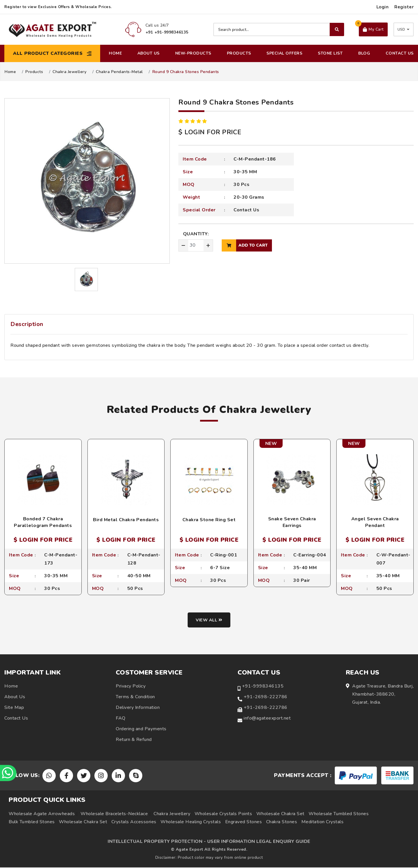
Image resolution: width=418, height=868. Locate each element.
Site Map (14, 708)
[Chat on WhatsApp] (9, 772)
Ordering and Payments (141, 729)
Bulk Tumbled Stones (32, 822)
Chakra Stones (282, 822)
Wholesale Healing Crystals (191, 822)
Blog (364, 53)
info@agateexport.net (267, 719)
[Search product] (279, 29)
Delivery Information (138, 708)
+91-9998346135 (263, 687)
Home (115, 53)
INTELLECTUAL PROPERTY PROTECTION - (157, 842)
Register (404, 7)
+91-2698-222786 (266, 697)
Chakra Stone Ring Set (209, 520)
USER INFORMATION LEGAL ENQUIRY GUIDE (259, 842)
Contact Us (400, 53)
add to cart (245, 245)
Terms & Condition (135, 697)
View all (209, 621)
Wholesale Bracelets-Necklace (114, 814)
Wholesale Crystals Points (223, 814)
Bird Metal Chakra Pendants (126, 520)
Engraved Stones (244, 822)
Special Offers (284, 53)
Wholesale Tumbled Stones (339, 814)
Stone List (330, 53)
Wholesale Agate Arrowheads (42, 814)
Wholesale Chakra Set (280, 814)
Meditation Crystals (323, 822)
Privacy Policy (131, 687)
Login (383, 7)
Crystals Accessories (134, 822)
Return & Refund (134, 740)
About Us (149, 53)
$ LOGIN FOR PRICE (210, 132)
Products (239, 53)
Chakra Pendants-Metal (119, 72)
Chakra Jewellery (69, 72)
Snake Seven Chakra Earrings (292, 522)
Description (27, 324)
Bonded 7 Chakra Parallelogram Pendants (43, 522)
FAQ (121, 719)
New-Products (193, 53)
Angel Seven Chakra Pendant (375, 522)
